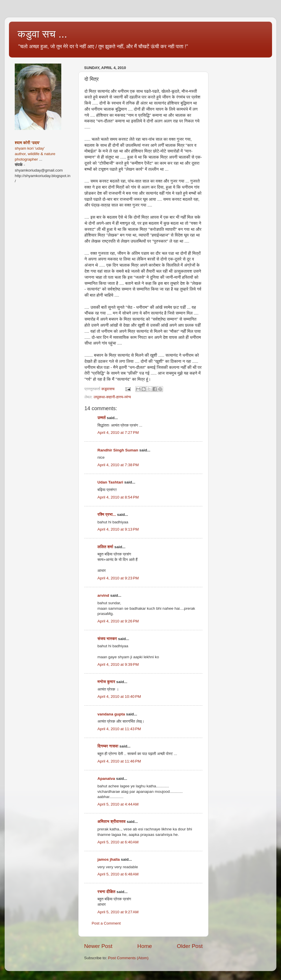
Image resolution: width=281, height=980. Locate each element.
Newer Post (98, 946)
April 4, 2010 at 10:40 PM (119, 697)
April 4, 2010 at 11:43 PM (119, 729)
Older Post (190, 946)
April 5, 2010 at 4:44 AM (118, 804)
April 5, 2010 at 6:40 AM (118, 842)
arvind (103, 595)
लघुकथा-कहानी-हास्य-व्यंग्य (112, 397)
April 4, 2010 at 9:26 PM (118, 621)
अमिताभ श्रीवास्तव (111, 822)
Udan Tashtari (110, 482)
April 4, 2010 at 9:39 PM (118, 664)
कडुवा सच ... (42, 34)
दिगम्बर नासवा (108, 746)
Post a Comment (106, 923)
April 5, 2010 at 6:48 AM (118, 874)
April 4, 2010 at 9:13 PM (118, 529)
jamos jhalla (109, 859)
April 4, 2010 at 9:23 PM (118, 578)
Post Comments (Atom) (128, 958)
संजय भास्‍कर (108, 639)
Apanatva (106, 779)
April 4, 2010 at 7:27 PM (118, 433)
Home (145, 946)
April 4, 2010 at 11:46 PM (119, 761)
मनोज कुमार (106, 682)
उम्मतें (102, 418)
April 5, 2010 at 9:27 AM (118, 912)
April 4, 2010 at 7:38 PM (118, 465)
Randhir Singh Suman (118, 450)
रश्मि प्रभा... (107, 515)
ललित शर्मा (105, 547)
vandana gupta (111, 714)
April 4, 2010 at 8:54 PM (118, 497)
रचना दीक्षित (106, 892)
